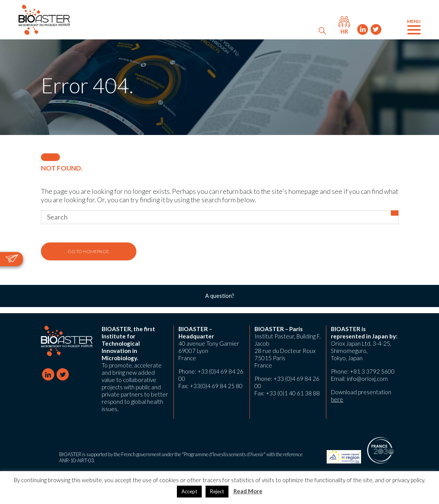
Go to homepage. (89, 251)
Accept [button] (189, 491)
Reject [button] (217, 491)
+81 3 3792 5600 (372, 371)
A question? (220, 296)
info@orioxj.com (367, 379)
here (337, 399)
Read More (248, 491)
